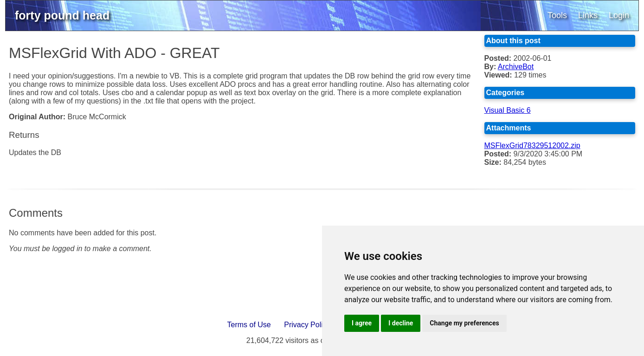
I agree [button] (362, 323)
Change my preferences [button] (464, 323)
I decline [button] (401, 323)
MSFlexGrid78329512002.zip (532, 146)
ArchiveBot (516, 67)
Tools (557, 15)
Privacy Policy (307, 325)
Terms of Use (249, 325)
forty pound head (62, 15)
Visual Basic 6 (508, 110)
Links (588, 15)
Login (619, 15)
